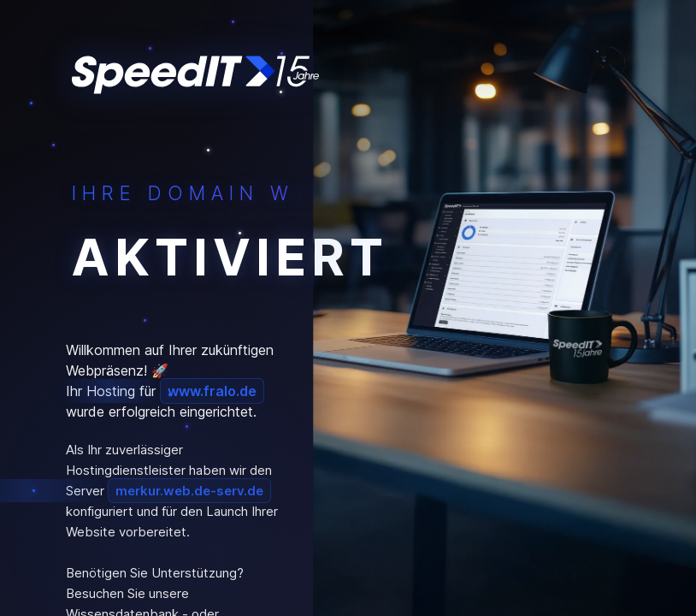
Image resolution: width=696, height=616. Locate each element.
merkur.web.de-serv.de (189, 491)
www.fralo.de (212, 391)
